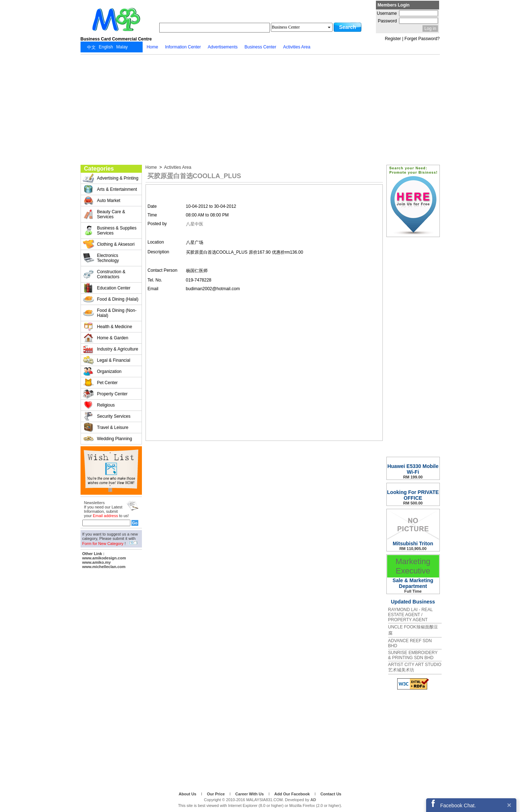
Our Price (216, 794)
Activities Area (177, 167)
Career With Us (250, 794)
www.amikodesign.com (104, 558)
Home (152, 167)
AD (313, 800)
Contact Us (331, 794)
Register (393, 39)
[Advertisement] (260, 109)
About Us (188, 794)
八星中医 (195, 224)
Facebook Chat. (458, 805)
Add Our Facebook (293, 794)
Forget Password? (422, 39)
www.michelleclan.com (104, 567)
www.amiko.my (97, 562)
